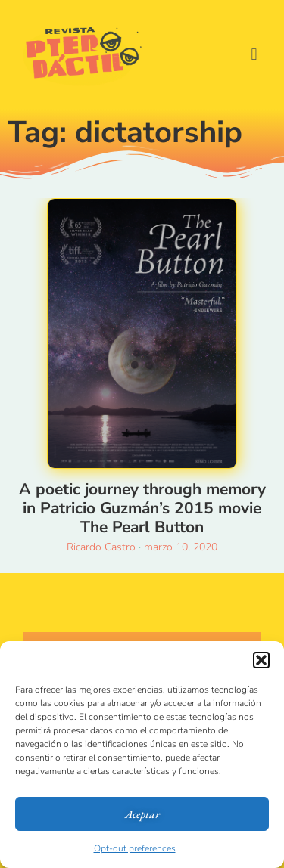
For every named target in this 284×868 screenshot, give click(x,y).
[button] (261, 660)
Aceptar (142, 814)
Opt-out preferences (135, 848)
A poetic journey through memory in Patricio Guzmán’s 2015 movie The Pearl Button (142, 508)
